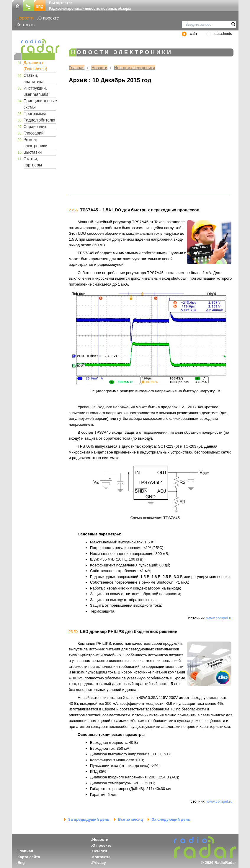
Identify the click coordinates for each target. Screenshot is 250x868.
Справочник (35, 127)
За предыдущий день (89, 819)
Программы (35, 114)
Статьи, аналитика (34, 78)
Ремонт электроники (36, 143)
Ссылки (99, 851)
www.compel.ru (219, 618)
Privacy (99, 863)
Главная (77, 68)
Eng (21, 863)
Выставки (33, 152)
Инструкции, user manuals (36, 91)
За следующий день (171, 819)
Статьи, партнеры (33, 162)
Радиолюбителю (39, 120)
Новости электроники (135, 68)
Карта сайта (29, 857)
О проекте (49, 18)
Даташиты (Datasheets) (35, 66)
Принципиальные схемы (40, 104)
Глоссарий (34, 133)
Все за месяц (130, 819)
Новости (25, 18)
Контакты (26, 25)
